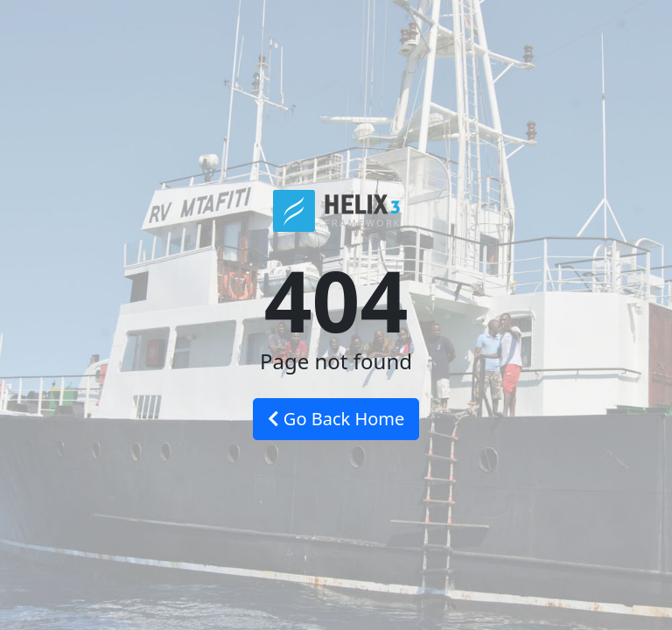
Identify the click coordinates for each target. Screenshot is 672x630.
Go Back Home (336, 419)
